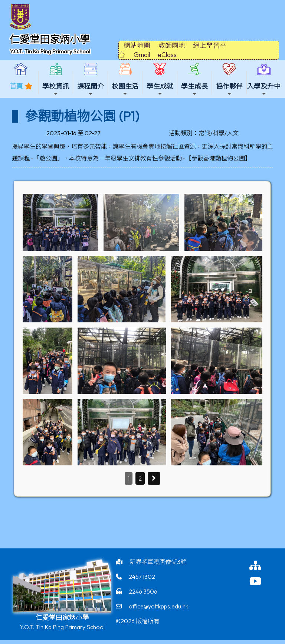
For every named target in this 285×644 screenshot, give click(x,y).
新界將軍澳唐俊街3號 (158, 562)
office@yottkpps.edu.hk (158, 606)
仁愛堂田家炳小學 (50, 39)
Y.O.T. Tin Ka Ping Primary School (50, 51)
